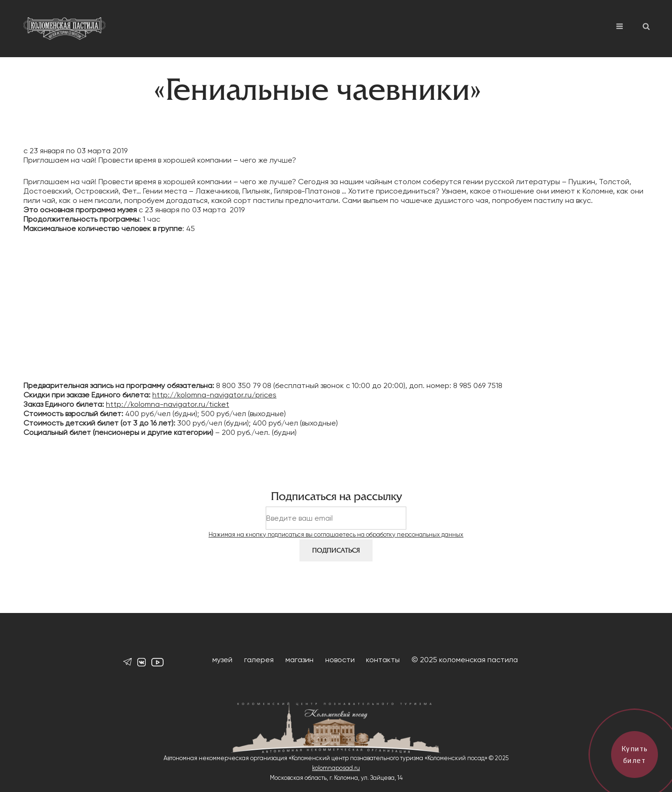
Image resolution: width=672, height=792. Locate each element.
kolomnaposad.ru (336, 768)
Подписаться (336, 550)
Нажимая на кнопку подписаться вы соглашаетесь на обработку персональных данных (336, 534)
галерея (259, 660)
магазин (299, 660)
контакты (383, 660)
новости (340, 660)
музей (222, 660)
